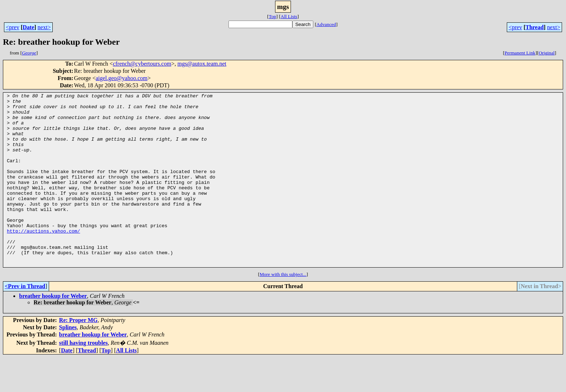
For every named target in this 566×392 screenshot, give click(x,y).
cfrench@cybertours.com (142, 64)
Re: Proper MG (79, 355)
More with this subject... (283, 309)
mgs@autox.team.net (202, 64)
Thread (535, 27)
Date (29, 27)
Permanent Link (520, 53)
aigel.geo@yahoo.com (122, 78)
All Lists (289, 16)
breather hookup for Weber (53, 331)
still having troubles (84, 377)
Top (272, 16)
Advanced (326, 24)
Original (547, 53)
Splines (68, 362)
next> (44, 27)
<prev (12, 27)
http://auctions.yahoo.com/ (43, 259)
